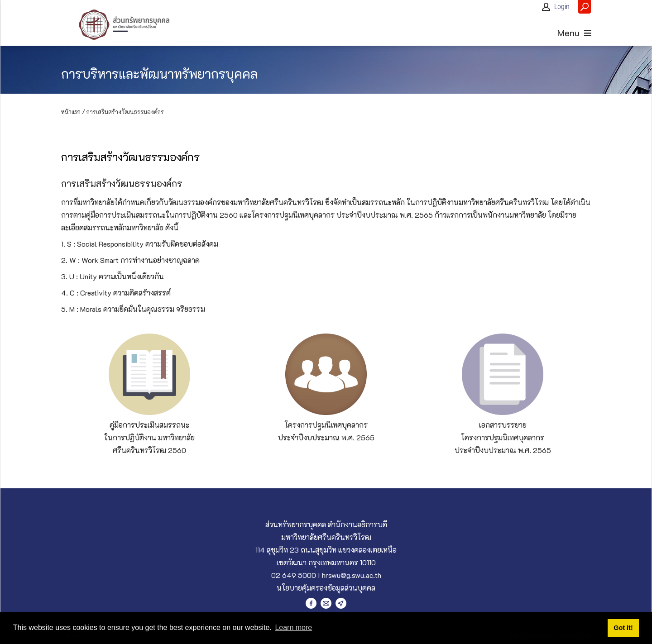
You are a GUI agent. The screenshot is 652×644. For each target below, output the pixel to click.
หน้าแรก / (73, 112)
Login (562, 7)
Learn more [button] (293, 627)
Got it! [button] (623, 628)
